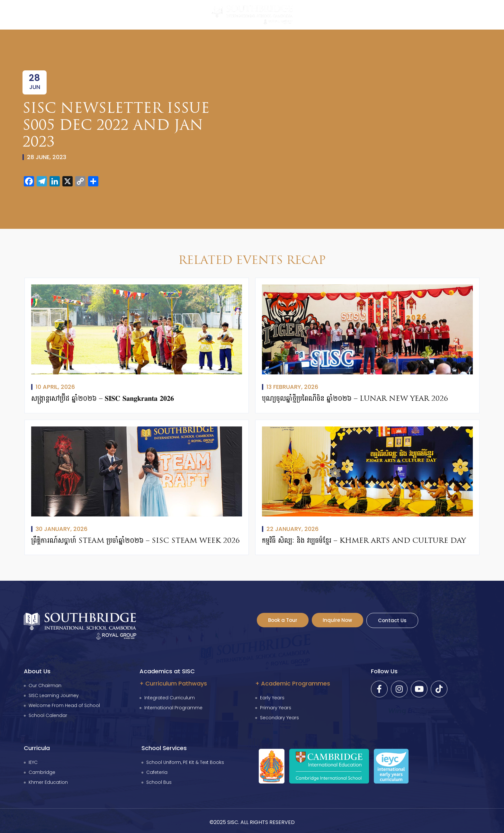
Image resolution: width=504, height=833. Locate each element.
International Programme (173, 708)
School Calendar (48, 715)
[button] (14, 14)
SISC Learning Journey (54, 695)
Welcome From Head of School (64, 705)
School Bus (159, 782)
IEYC (33, 762)
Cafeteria (157, 772)
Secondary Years (279, 718)
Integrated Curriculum (170, 698)
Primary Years (276, 708)
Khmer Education (48, 782)
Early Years (272, 698)
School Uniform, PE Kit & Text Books (185, 762)
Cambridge (42, 772)
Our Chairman (45, 685)
